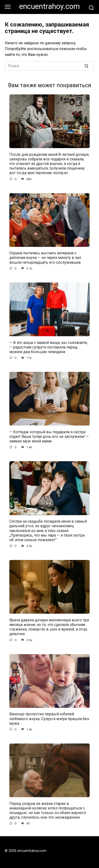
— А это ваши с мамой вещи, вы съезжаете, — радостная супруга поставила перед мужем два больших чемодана (49, 347)
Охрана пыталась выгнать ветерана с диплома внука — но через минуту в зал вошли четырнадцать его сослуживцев (45, 258)
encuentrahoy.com (49, 6)
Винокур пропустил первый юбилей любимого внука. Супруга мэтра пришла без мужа (49, 719)
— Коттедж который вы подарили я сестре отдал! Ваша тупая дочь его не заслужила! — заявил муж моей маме (49, 436)
